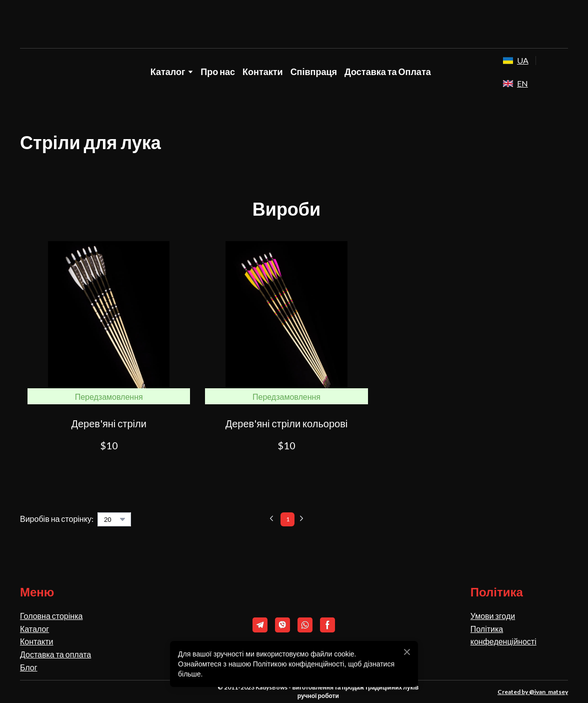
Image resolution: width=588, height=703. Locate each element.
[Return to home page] (294, 25)
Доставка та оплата (55, 654)
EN (522, 83)
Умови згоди (493, 616)
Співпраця (314, 72)
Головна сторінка (51, 616)
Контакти (263, 72)
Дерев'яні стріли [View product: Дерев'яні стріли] (108, 423)
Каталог (34, 629)
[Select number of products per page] (114, 519)
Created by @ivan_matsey (533, 692)
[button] (109, 470)
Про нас (218, 72)
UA (523, 60)
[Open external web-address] (508, 61)
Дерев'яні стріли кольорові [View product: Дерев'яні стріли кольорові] (287, 423)
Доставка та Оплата (388, 72)
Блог (29, 667)
